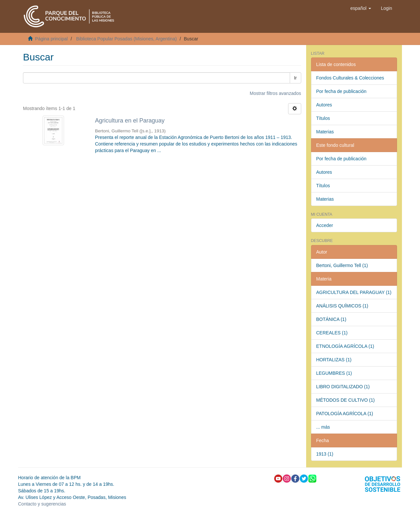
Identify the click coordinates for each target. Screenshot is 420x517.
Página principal (52, 39)
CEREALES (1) (332, 333)
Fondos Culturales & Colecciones (350, 78)
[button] (361, 8)
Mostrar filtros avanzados (275, 93)
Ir (295, 78)
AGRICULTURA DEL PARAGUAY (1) (354, 292)
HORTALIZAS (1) (334, 360)
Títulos (323, 118)
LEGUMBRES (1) (334, 373)
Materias (325, 132)
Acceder (325, 225)
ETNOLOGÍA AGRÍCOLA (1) (345, 346)
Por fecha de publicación (341, 91)
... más (323, 427)
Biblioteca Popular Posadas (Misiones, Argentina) (126, 39)
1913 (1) (325, 454)
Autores (324, 105)
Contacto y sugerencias (42, 504)
